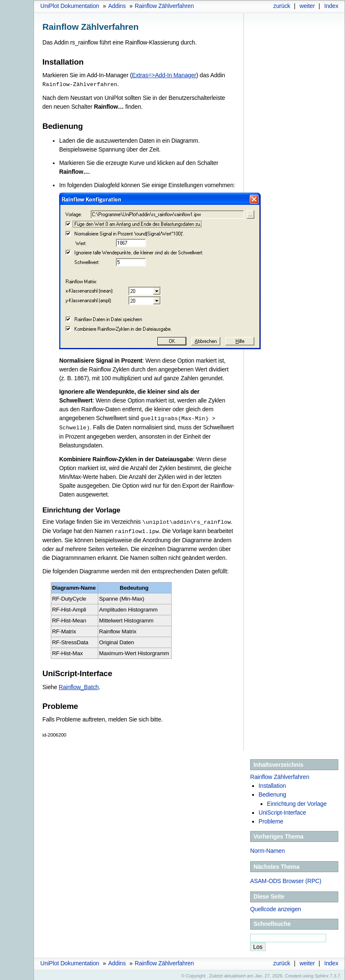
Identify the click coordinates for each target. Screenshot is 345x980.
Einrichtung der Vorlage (297, 802)
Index (331, 6)
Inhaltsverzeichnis (278, 763)
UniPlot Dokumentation (70, 6)
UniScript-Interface (282, 810)
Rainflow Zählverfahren (164, 6)
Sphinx (322, 974)
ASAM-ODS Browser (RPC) (286, 879)
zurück (282, 6)
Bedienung (272, 792)
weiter (307, 6)
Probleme (271, 819)
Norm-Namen (268, 849)
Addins (117, 6)
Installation (272, 784)
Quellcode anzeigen (276, 907)
